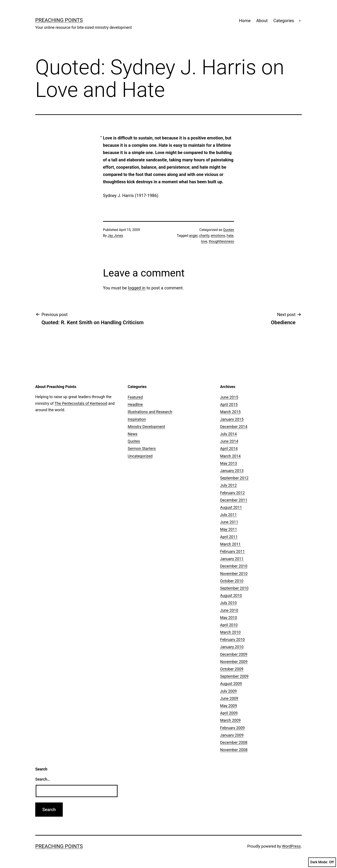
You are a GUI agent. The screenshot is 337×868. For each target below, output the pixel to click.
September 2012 (234, 478)
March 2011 (230, 544)
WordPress (291, 846)
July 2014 (228, 434)
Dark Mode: (322, 862)
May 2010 (229, 618)
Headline (135, 404)
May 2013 (229, 463)
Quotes (229, 230)
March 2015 (230, 412)
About (262, 21)
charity (204, 236)
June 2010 (229, 610)
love (204, 241)
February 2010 (232, 640)
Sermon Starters (142, 449)
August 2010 (231, 595)
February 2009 (232, 728)
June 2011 (229, 522)
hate (230, 236)
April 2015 (229, 404)
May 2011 (229, 529)
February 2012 (232, 493)
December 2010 (234, 566)
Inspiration (137, 419)
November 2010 (234, 574)
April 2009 (229, 713)
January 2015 (232, 419)
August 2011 (231, 507)
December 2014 (234, 427)
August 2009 (231, 684)
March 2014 (230, 456)
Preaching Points (59, 20)
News (133, 434)
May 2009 (229, 706)
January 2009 (232, 735)
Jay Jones (115, 236)
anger (193, 236)
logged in (137, 288)
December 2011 (234, 500)
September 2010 (234, 588)
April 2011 (229, 537)
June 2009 (229, 698)
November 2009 (234, 662)
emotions (218, 236)
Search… (43, 779)
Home (245, 21)
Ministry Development (146, 427)
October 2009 (232, 669)
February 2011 (232, 551)
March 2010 (230, 632)
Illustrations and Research (150, 412)
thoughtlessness (221, 241)
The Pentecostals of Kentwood (81, 403)
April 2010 (229, 625)
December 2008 (234, 742)
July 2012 (228, 485)
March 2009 (230, 720)
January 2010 (232, 647)
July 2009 (228, 691)
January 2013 (232, 471)
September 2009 (234, 676)
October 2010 (232, 581)
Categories (284, 21)
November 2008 (234, 750)
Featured (135, 397)
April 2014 (229, 449)
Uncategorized (140, 456)
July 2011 (228, 515)
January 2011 (232, 559)
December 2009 (234, 654)
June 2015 (229, 397)
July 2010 (228, 603)
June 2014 (229, 441)
